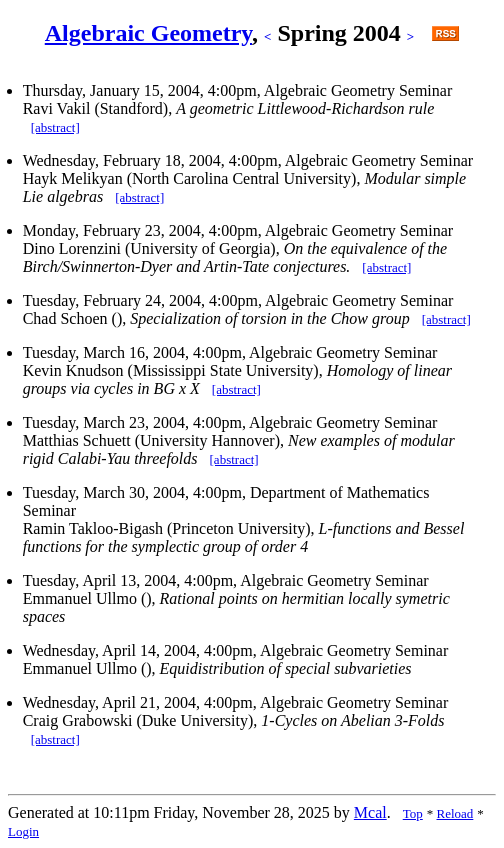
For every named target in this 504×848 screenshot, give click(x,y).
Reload (455, 813)
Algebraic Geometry (148, 33)
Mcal (370, 812)
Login (23, 831)
